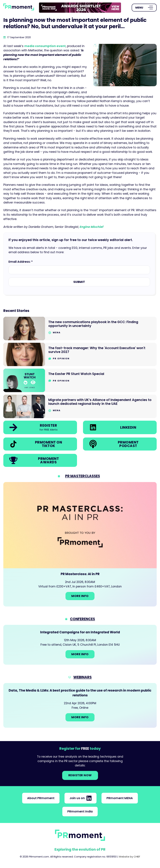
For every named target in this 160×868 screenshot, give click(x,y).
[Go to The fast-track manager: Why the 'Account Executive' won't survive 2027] (80, 355)
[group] (80, 8)
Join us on (80, 798)
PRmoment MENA (120, 798)
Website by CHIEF (129, 857)
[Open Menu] (144, 8)
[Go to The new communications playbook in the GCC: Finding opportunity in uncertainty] (80, 329)
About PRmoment (41, 798)
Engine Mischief (91, 227)
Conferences (82, 619)
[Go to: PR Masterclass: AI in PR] (80, 544)
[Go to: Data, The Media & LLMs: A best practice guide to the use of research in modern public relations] (80, 705)
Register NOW (80, 775)
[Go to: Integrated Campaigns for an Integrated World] (80, 645)
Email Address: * (21, 262)
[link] (80, 8)
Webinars (82, 677)
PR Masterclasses (83, 476)
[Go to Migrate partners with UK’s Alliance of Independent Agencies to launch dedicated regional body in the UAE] (80, 406)
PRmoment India (80, 811)
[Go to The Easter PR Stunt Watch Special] (80, 380)
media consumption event (45, 46)
